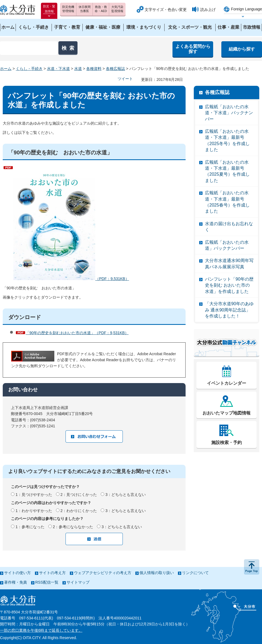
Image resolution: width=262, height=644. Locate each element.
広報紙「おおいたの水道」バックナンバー (227, 245)
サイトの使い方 (17, 573)
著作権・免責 (16, 582)
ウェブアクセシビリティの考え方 (103, 573)
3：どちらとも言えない (126, 495)
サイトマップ (78, 582)
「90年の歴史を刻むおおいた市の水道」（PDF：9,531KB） (77, 333)
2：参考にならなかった (73, 527)
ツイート (125, 79)
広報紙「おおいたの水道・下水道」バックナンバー (229, 113)
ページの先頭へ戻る (252, 567)
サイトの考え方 (52, 573)
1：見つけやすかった (34, 495)
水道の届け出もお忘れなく (229, 227)
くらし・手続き (29, 69)
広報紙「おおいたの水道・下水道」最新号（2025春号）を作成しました (227, 202)
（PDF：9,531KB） (71, 223)
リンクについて (195, 573)
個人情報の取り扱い (157, 573)
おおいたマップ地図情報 (227, 413)
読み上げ (208, 10)
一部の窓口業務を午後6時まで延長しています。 (41, 630)
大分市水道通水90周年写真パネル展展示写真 (229, 264)
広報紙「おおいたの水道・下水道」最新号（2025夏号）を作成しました (227, 171)
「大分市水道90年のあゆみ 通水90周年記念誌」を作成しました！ (229, 310)
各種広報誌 (115, 69)
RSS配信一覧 (47, 582)
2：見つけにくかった (79, 495)
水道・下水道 (58, 69)
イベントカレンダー (227, 383)
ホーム (6, 69)
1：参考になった (30, 527)
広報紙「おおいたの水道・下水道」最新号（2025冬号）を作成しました (227, 140)
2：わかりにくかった (79, 511)
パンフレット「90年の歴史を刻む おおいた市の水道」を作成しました (229, 285)
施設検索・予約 (227, 442)
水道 (78, 69)
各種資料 (94, 69)
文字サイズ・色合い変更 (166, 10)
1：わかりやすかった (34, 511)
